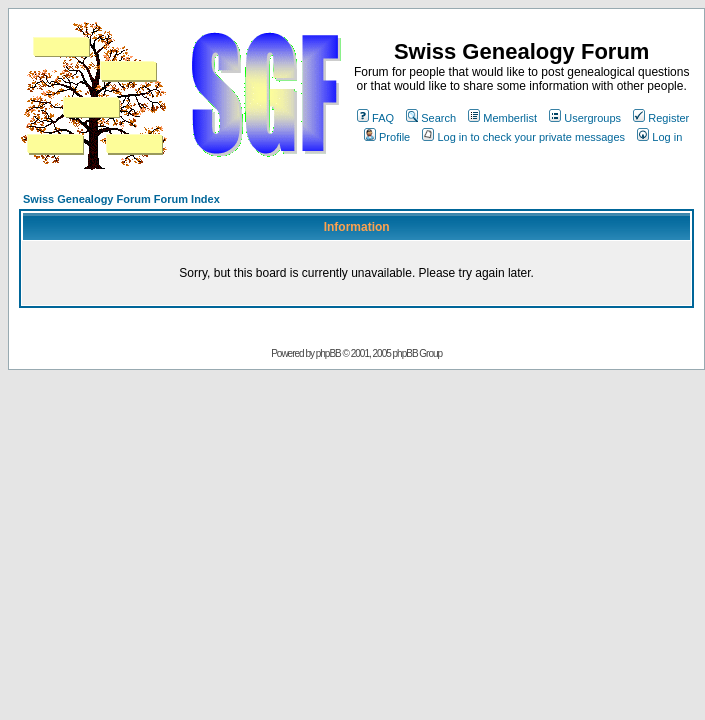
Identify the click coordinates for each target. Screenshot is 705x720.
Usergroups (585, 118)
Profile (387, 137)
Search (431, 118)
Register (661, 118)
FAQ (375, 118)
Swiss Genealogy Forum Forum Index (121, 199)
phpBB (328, 353)
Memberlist (502, 118)
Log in (659, 137)
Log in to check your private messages (523, 137)
